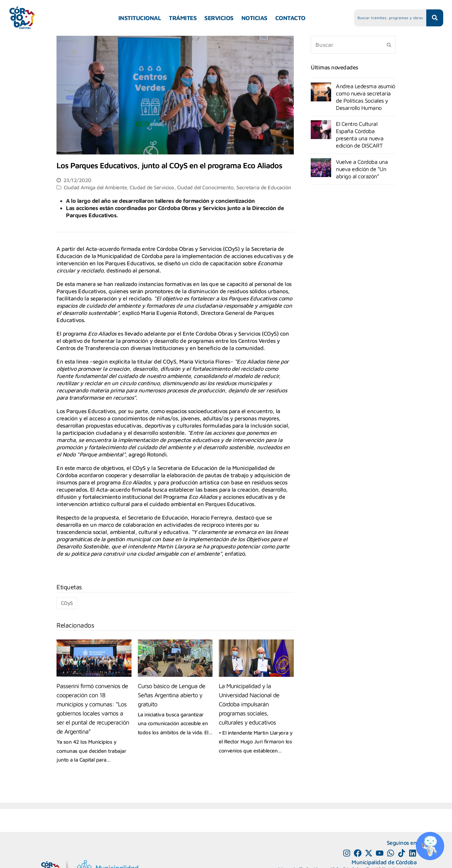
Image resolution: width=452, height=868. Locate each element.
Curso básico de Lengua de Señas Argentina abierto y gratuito (172, 695)
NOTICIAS (254, 18)
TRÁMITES (183, 18)
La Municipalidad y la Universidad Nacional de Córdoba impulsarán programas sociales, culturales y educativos (249, 704)
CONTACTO (290, 18)
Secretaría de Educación (264, 187)
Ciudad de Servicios (152, 187)
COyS (67, 603)
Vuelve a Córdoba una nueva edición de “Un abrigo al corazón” (362, 169)
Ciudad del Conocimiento (205, 187)
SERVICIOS (219, 18)
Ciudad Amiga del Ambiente (95, 187)
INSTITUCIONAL (140, 18)
